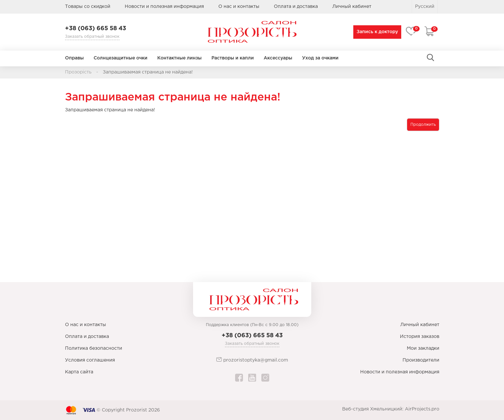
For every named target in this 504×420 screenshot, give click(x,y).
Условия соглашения (90, 360)
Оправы (74, 58)
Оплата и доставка (296, 7)
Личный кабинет (420, 325)
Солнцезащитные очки (121, 58)
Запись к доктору (376, 32)
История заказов (420, 337)
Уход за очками (320, 58)
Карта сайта (79, 372)
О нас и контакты (239, 7)
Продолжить (423, 125)
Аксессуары (278, 58)
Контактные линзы (179, 58)
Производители (421, 360)
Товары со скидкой (88, 7)
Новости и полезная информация (164, 7)
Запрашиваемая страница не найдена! (148, 72)
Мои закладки (423, 348)
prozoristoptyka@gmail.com (252, 360)
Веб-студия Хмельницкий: (373, 409)
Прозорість (78, 72)
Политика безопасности (94, 348)
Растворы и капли (233, 58)
